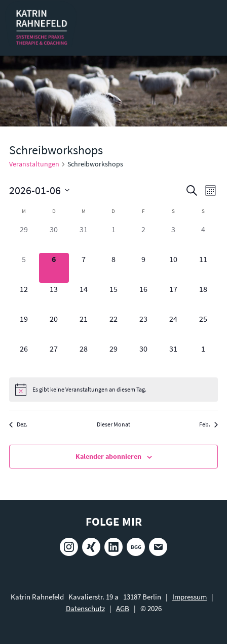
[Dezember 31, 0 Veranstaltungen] (84, 238)
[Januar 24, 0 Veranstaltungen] (173, 328)
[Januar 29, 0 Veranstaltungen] (114, 357)
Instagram (69, 547)
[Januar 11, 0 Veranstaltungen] (203, 268)
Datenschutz (85, 608)
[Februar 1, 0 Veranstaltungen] (203, 357)
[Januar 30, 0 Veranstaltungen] (143, 357)
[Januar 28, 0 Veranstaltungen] (84, 357)
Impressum (190, 597)
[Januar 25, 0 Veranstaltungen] (203, 328)
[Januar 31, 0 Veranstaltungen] (173, 357)
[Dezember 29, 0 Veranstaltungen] (24, 238)
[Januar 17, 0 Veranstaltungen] (173, 298)
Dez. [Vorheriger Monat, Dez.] (18, 424)
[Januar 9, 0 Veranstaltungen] (143, 268)
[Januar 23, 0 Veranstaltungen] (143, 328)
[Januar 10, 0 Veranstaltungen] (173, 268)
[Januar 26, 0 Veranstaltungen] (24, 357)
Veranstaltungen (34, 164)
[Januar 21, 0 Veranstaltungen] (84, 328)
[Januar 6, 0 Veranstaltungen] (54, 268)
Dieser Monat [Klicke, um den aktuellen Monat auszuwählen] (113, 424)
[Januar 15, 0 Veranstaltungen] (114, 298)
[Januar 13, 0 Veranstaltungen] (54, 298)
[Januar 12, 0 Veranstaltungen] (24, 298)
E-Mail (158, 547)
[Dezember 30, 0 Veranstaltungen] (54, 238)
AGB (123, 608)
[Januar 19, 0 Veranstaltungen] (24, 328)
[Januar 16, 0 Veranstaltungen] (143, 298)
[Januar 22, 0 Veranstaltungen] (114, 328)
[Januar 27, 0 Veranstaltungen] (54, 357)
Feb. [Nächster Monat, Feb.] (209, 424)
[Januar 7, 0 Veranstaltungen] (84, 268)
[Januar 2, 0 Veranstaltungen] (143, 238)
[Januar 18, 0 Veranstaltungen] (203, 298)
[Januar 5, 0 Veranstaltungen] (24, 268)
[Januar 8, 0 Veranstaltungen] (114, 268)
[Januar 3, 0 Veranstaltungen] (173, 238)
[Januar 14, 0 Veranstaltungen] (84, 298)
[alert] (113, 390)
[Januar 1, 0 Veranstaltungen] (114, 238)
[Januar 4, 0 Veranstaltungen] (203, 238)
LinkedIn (113, 547)
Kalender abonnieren (108, 456)
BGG (136, 547)
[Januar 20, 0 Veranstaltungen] (54, 328)
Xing (91, 547)
